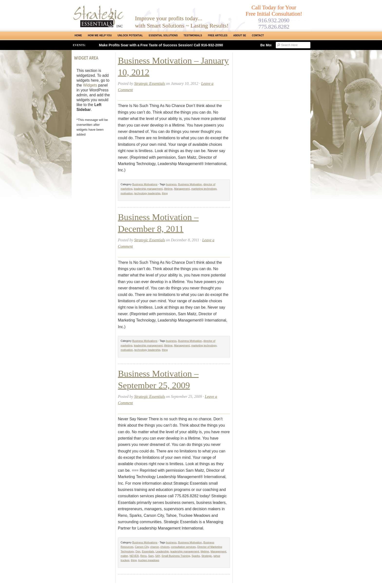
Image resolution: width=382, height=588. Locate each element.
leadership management (148, 189)
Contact (258, 35)
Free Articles (218, 35)
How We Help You (100, 35)
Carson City (142, 547)
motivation (127, 193)
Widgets (90, 85)
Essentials (148, 551)
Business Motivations (145, 184)
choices (165, 547)
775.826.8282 (274, 27)
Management (182, 189)
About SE (240, 35)
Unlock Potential (130, 35)
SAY (158, 556)
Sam (151, 556)
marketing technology (204, 189)
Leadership (162, 551)
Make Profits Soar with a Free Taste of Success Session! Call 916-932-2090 (161, 45)
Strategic (207, 556)
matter (124, 556)
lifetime (168, 189)
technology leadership (147, 193)
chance (154, 547)
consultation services (183, 547)
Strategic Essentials (150, 83)
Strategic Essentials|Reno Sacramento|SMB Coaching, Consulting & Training (100, 15)
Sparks (196, 556)
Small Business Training (176, 556)
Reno (143, 556)
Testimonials (193, 35)
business (171, 184)
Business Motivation (190, 184)
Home (78, 35)
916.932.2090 (274, 20)
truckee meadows (149, 560)
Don (138, 551)
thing (165, 193)
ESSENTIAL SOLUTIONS (163, 35)
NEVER (134, 556)
